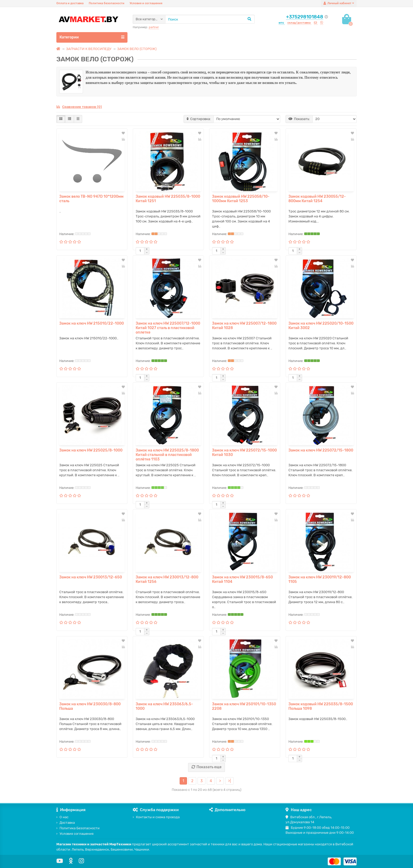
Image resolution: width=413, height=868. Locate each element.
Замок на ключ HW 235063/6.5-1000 (164, 706)
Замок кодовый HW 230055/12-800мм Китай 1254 (317, 199)
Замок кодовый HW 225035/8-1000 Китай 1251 (168, 199)
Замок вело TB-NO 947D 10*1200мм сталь (91, 199)
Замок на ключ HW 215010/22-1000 (92, 323)
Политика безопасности (107, 3)
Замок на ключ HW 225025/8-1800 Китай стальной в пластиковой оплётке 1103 (167, 455)
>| (229, 781)
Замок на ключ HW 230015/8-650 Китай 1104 (242, 579)
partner (154, 27)
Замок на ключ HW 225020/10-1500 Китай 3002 (321, 326)
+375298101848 (305, 17)
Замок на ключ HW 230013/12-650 (91, 577)
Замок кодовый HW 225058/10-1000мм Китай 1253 (241, 199)
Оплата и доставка (70, 3)
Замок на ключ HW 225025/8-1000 (91, 450)
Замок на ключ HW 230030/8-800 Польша (90, 706)
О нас (62, 817)
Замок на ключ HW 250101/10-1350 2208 (244, 706)
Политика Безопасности (78, 828)
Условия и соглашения (146, 3)
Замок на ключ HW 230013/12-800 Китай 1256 (167, 579)
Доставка (66, 823)
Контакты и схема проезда (156, 817)
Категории (92, 37)
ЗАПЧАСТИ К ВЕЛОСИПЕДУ (89, 49)
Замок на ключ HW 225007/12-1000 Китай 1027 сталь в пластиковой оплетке (168, 328)
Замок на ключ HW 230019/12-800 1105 (320, 579)
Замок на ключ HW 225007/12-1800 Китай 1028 (244, 326)
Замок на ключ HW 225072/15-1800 (321, 450)
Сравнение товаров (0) (79, 107)
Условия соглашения (75, 834)
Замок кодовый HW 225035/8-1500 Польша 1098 (321, 706)
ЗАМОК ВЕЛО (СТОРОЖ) (137, 49)
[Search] (210, 19)
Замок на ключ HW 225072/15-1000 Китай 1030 (244, 453)
